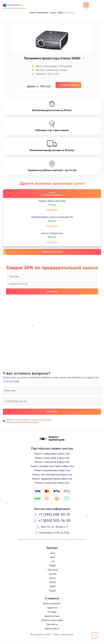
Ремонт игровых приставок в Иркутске (52, 466)
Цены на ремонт (52, 604)
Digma (53, 591)
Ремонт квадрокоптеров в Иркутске (52, 479)
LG (53, 561)
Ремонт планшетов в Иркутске (52, 462)
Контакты (52, 624)
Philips (53, 566)
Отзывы (52, 612)
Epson (53, 578)
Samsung (53, 570)
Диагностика (52, 616)
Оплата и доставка (52, 620)
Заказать (52, 210)
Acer (53, 553)
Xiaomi (53, 574)
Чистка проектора (52, 233)
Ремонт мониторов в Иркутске (52, 458)
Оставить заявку (68, 85)
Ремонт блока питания (52, 201)
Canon (53, 13)
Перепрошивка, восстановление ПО (52, 217)
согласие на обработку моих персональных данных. (29, 421)
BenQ (53, 582)
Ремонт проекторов (39, 13)
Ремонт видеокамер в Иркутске (52, 470)
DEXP (53, 586)
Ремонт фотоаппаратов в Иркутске (52, 475)
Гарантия (52, 608)
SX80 (61, 13)
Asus (53, 557)
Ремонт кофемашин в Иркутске (52, 454)
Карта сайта (52, 629)
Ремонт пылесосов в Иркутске (52, 483)
